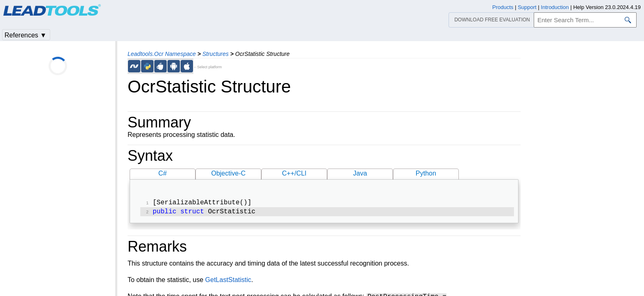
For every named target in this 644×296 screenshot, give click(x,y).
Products (503, 7)
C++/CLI (294, 173)
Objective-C (228, 173)
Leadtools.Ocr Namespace (162, 54)
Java (360, 173)
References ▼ (26, 35)
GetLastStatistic (228, 281)
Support (527, 7)
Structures (216, 54)
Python (426, 173)
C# (163, 173)
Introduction (555, 7)
